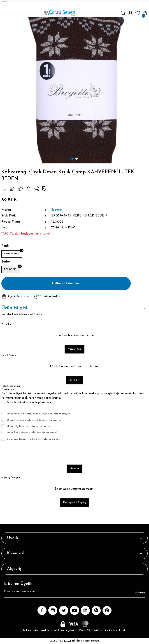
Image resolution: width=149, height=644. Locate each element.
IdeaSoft (54, 641)
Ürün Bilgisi (14, 308)
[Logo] (60, 13)
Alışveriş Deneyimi (11, 478)
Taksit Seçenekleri (11, 386)
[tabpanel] (74, 90)
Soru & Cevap (9, 355)
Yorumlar (6, 324)
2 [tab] (77, 159)
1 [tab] (72, 159)
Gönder (74, 469)
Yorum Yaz (74, 349)
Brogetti (57, 210)
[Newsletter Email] (74, 593)
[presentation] (36, 453)
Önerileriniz (8, 389)
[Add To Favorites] (4, 189)
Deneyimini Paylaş (74, 502)
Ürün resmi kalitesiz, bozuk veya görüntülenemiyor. (38, 414)
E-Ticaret (66, 641)
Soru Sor (74, 380)
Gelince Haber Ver (66, 283)
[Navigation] (5, 3)
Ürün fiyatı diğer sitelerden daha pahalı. (32, 433)
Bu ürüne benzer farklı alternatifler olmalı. (33, 439)
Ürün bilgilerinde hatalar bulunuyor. (29, 426)
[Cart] (145, 13)
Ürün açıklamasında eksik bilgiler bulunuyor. (34, 420)
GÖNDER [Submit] (140, 593)
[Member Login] (130, 13)
